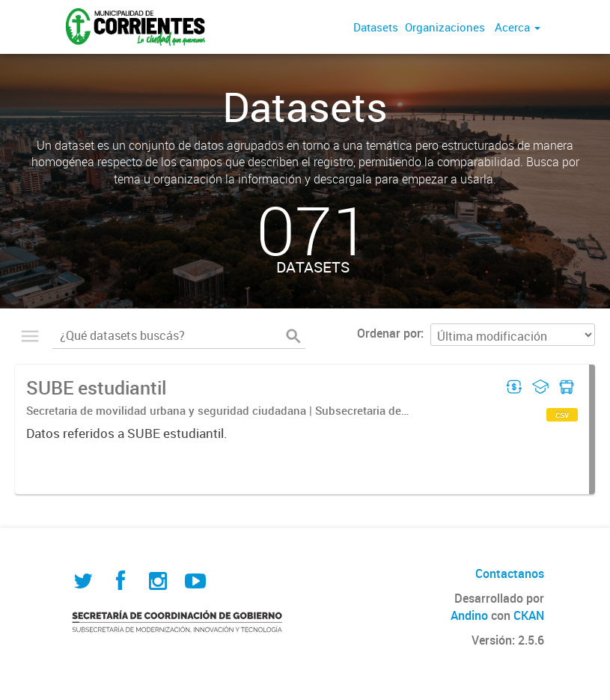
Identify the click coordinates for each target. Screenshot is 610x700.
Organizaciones (445, 27)
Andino (469, 615)
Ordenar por (389, 333)
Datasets (376, 27)
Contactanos (510, 573)
